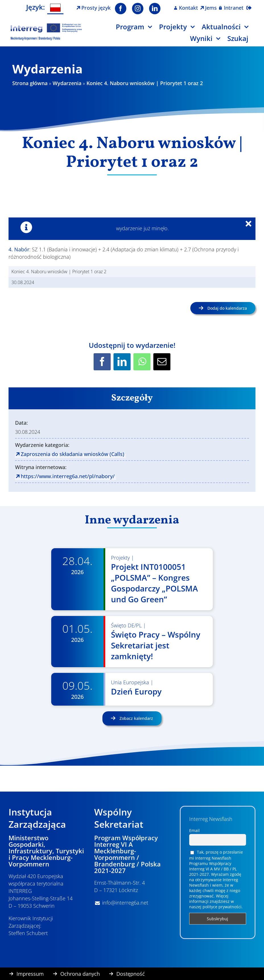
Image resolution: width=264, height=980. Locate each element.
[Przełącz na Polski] (55, 8)
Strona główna (30, 83)
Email (194, 830)
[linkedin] (155, 9)
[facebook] (121, 9)
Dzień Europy (136, 691)
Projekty (120, 558)
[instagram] (138, 9)
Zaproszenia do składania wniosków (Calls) (73, 454)
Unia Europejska (130, 682)
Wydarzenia (67, 83)
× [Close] (252, 225)
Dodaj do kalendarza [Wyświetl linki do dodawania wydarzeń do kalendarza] (227, 308)
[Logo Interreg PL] (46, 25)
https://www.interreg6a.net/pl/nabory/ (68, 476)
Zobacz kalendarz (136, 718)
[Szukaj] (241, 41)
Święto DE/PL (126, 625)
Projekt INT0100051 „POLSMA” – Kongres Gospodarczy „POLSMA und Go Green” (154, 583)
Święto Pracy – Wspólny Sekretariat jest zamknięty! (156, 645)
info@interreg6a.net (125, 903)
